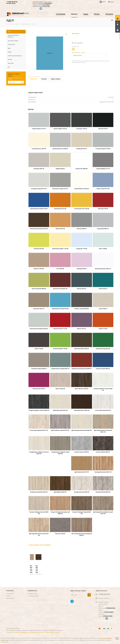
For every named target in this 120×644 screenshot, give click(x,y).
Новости (9, 596)
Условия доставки (33, 596)
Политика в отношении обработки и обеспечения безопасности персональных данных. (33, 632)
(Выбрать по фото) (80, 52)
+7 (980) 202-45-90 (12, 2)
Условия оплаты (33, 593)
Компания (10, 591)
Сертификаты (10, 598)
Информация (32, 591)
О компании (10, 593)
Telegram (72, 601)
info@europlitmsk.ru (104, 598)
